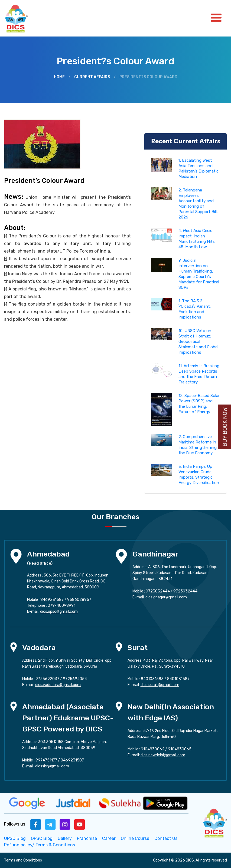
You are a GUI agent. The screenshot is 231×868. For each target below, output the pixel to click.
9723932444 (185, 591)
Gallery (65, 838)
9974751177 (46, 760)
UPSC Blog (15, 838)
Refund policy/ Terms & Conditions (40, 845)
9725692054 (75, 679)
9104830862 (153, 749)
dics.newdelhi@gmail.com (163, 755)
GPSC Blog (42, 838)
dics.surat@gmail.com (160, 685)
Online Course (135, 838)
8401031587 (178, 679)
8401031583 (152, 679)
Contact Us (166, 838)
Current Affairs (92, 77)
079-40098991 (61, 606)
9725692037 (47, 679)
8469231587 (52, 600)
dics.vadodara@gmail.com (58, 685)
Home (59, 77)
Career (109, 838)
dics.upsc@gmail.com (59, 612)
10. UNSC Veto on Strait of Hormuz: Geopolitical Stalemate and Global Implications (198, 342)
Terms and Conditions (23, 860)
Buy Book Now (225, 427)
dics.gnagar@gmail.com (166, 597)
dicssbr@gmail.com (52, 766)
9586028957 (79, 600)
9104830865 (180, 749)
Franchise (87, 838)
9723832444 (158, 591)
